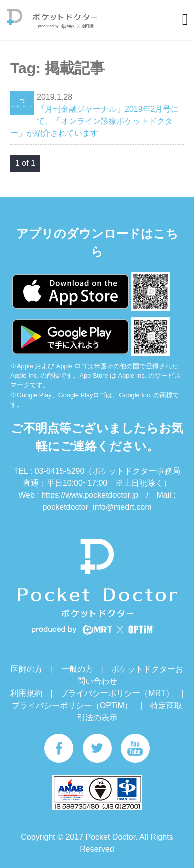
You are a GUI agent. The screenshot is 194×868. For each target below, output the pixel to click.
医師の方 (27, 669)
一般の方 (77, 669)
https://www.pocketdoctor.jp (90, 495)
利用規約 (26, 693)
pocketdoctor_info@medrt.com (97, 507)
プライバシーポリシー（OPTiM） (72, 705)
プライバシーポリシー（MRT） (117, 693)
